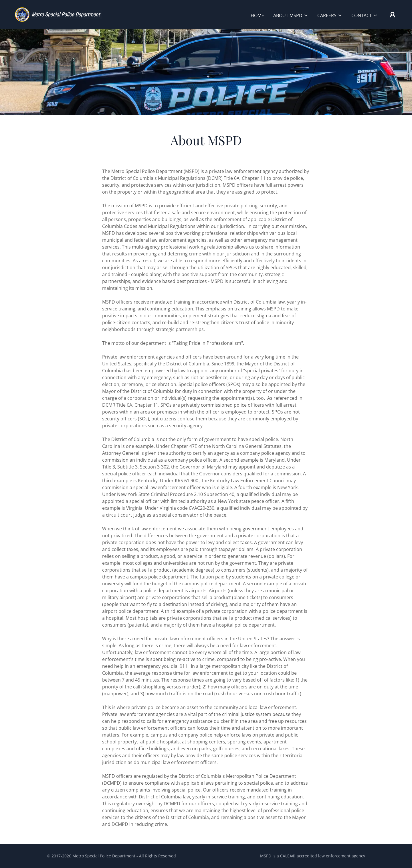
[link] (58, 14)
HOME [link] (257, 15)
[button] (291, 15)
